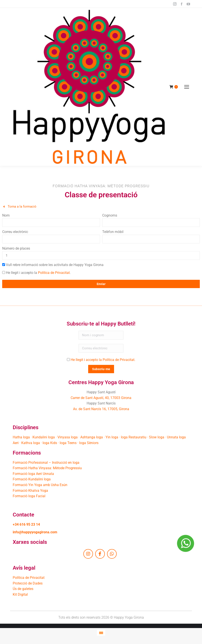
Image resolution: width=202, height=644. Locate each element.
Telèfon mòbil (113, 232)
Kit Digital (20, 594)
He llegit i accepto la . (38, 273)
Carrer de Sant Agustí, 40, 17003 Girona (101, 398)
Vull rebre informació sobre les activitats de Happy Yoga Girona (55, 265)
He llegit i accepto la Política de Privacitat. (103, 360)
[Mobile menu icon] (187, 87)
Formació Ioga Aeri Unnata (33, 474)
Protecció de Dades (28, 583)
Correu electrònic (15, 232)
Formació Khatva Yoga (30, 491)
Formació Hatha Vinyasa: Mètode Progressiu (47, 468)
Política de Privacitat (54, 273)
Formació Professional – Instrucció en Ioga (46, 463)
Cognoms (110, 215)
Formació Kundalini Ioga (32, 479)
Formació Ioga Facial (29, 496)
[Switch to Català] (101, 633)
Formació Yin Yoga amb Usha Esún (40, 485)
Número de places (16, 248)
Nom (6, 215)
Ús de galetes (23, 589)
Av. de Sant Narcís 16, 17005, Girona (101, 409)
